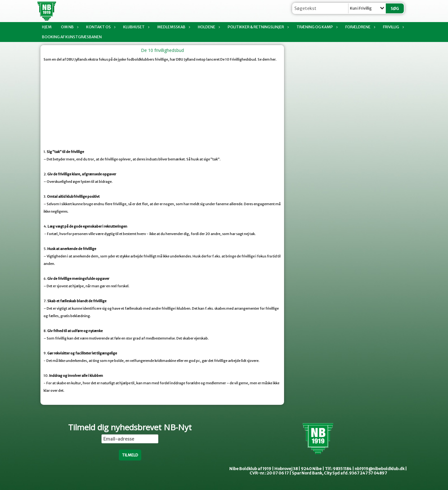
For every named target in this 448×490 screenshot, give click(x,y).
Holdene (208, 27)
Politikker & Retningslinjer (257, 27)
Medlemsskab (173, 27)
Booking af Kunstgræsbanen (72, 37)
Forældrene (359, 27)
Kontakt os (100, 27)
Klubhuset (135, 27)
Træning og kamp (316, 27)
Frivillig (393, 27)
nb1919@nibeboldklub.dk (380, 469)
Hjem (47, 27)
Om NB (69, 27)
